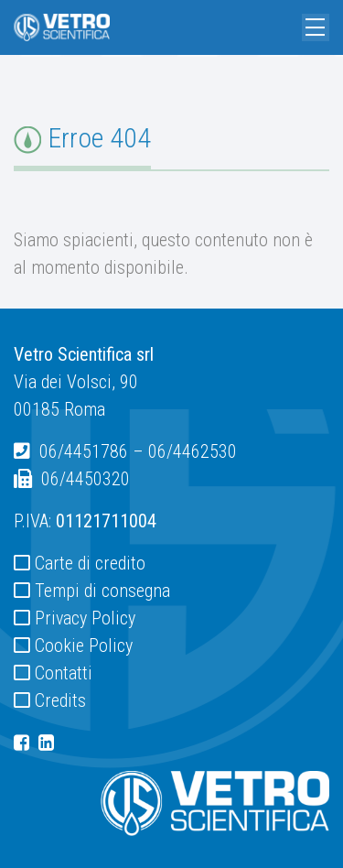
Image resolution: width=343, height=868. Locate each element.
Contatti (64, 673)
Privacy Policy (85, 618)
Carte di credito (90, 563)
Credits (60, 700)
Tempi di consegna (102, 591)
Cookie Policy (84, 646)
